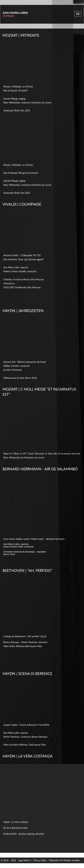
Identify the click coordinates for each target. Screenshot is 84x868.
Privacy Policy (40, 860)
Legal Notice (24, 860)
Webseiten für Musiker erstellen (64, 860)
